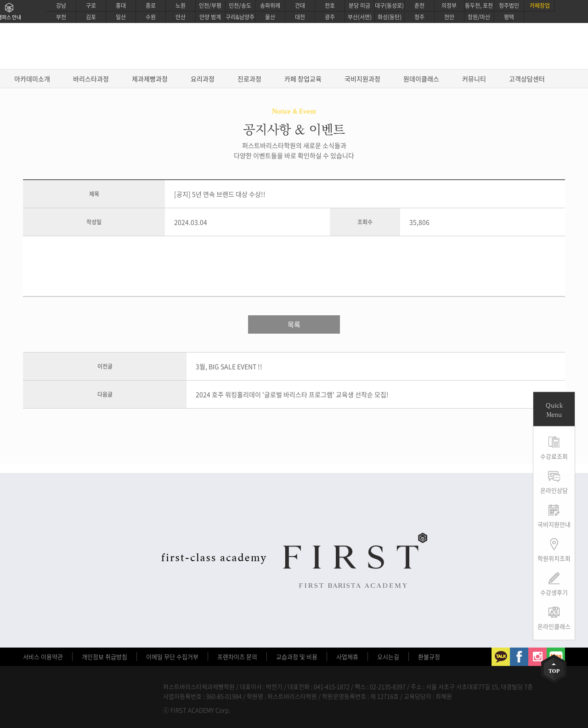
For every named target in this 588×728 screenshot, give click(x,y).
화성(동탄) (390, 17)
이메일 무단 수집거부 (172, 657)
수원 (151, 17)
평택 (509, 17)
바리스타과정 (91, 79)
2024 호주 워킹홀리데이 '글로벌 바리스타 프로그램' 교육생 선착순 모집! (292, 394)
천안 (449, 17)
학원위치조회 (554, 558)
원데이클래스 (421, 79)
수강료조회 (554, 456)
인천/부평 (210, 6)
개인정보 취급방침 (105, 657)
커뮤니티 (474, 79)
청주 (419, 17)
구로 (91, 6)
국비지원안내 (554, 524)
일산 (121, 17)
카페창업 (540, 6)
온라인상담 (554, 490)
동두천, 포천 (479, 6)
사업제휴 (347, 657)
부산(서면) (360, 17)
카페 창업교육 (303, 79)
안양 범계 (210, 17)
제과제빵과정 (150, 79)
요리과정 (203, 79)
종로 (151, 6)
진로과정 (249, 79)
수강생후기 (554, 592)
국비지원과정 (362, 79)
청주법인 (509, 6)
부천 (61, 17)
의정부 (449, 6)
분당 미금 (359, 6)
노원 (181, 6)
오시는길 (388, 657)
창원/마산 (479, 17)
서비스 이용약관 (43, 657)
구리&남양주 (240, 17)
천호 (330, 6)
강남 (61, 6)
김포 (91, 17)
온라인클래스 (554, 626)
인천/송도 (240, 6)
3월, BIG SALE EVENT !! (229, 366)
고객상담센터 (527, 79)
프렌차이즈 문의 (237, 657)
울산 (270, 17)
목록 (294, 324)
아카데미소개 (32, 79)
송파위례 (270, 6)
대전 (300, 17)
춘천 (419, 6)
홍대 (121, 6)
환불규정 (429, 657)
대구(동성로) (389, 6)
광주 (330, 17)
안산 (181, 17)
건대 (300, 6)
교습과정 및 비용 (297, 657)
